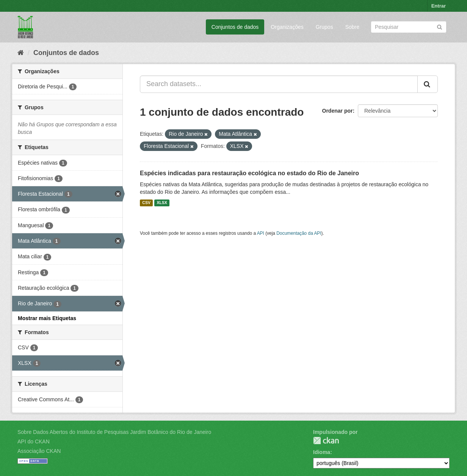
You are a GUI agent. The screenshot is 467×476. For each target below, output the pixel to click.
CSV (146, 203)
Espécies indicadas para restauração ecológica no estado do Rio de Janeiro (249, 173)
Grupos (324, 27)
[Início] (21, 53)
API (261, 233)
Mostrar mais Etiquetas (47, 318)
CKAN (326, 441)
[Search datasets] (409, 27)
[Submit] (440, 26)
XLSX (162, 203)
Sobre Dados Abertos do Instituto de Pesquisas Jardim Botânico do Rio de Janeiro (114, 432)
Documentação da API (299, 233)
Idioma (322, 452)
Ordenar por (338, 111)
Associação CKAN (39, 451)
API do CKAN (34, 441)
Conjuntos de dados (235, 27)
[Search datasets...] (279, 84)
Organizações (287, 27)
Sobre (352, 27)
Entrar (439, 6)
